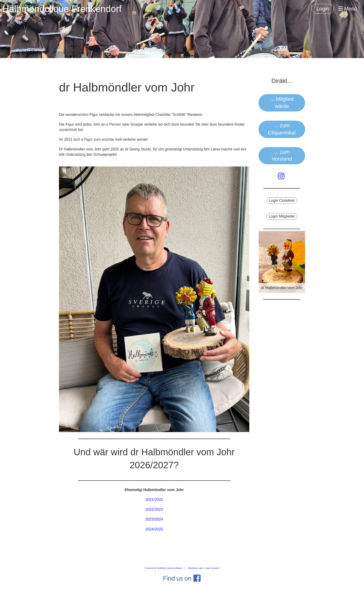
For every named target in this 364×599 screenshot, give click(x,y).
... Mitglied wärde (282, 103)
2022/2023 (154, 509)
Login (323, 9)
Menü (348, 9)
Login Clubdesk (282, 200)
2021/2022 (154, 500)
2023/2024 (154, 519)
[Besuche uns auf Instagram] (281, 176)
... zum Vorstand (282, 156)
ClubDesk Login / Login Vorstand (203, 568)
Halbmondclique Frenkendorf (62, 9)
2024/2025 (154, 529)
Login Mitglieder (282, 216)
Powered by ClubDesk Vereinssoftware (164, 568)
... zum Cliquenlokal (282, 129)
